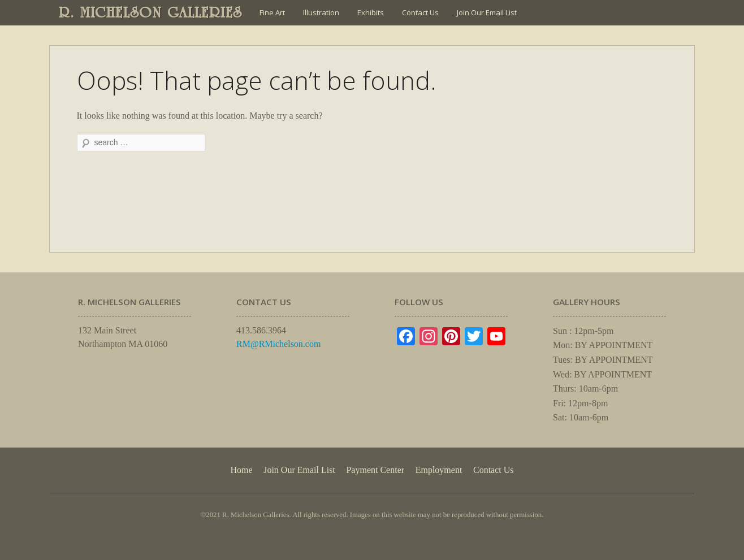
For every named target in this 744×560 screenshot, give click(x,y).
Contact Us (420, 12)
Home (241, 470)
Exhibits (371, 12)
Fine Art (272, 12)
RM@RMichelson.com (278, 344)
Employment (439, 470)
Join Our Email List (487, 12)
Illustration (321, 12)
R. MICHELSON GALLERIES (151, 12)
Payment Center (375, 470)
